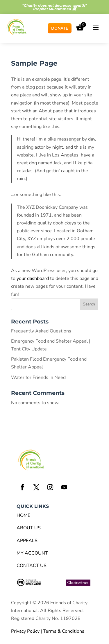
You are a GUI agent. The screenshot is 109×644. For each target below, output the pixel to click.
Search (89, 304)
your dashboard (33, 278)
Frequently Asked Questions (41, 331)
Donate (60, 28)
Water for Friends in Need (38, 377)
